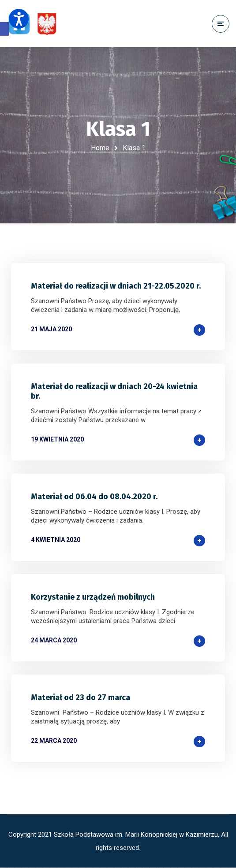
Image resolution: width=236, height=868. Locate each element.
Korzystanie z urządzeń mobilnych (93, 597)
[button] (4, 29)
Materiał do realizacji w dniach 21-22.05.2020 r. (116, 286)
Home (100, 148)
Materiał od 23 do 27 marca (81, 697)
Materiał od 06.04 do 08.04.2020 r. (94, 497)
